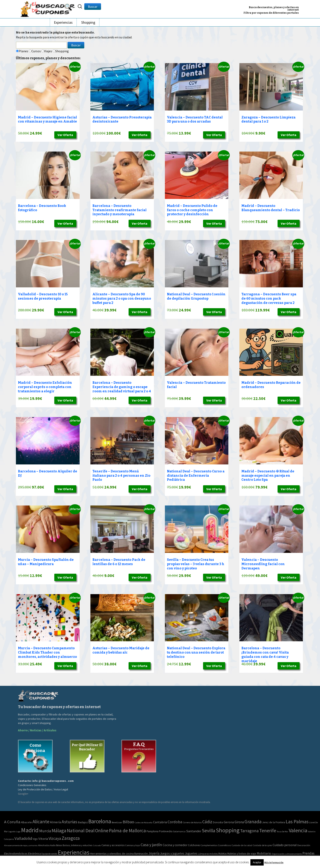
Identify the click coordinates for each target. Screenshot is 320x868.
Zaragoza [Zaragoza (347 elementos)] (71, 838)
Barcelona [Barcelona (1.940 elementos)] (100, 821)
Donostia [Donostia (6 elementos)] (218, 822)
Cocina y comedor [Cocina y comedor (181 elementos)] (175, 845)
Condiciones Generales (32, 785)
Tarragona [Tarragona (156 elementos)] (249, 831)
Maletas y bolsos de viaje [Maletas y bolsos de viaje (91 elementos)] (242, 853)
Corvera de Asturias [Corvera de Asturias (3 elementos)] (192, 822)
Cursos (36, 51)
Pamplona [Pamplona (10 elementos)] (152, 831)
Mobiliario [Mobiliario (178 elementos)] (264, 853)
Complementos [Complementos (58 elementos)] (209, 845)
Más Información (274, 862)
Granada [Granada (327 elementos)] (253, 822)
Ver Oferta (65, 135)
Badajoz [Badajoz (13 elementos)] (83, 822)
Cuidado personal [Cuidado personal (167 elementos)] (285, 845)
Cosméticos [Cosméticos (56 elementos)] (224, 845)
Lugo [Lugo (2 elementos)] (18, 832)
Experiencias (63, 22)
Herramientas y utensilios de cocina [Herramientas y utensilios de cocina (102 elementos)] (112, 853)
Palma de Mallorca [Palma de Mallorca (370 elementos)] (127, 831)
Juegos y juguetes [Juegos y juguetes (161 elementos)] (172, 853)
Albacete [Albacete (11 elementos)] (26, 822)
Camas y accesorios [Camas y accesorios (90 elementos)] (113, 845)
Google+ (23, 794)
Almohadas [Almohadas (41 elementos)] (44, 845)
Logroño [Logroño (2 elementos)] (12, 832)
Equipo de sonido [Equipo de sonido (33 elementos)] (49, 854)
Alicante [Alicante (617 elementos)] (41, 822)
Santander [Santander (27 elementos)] (194, 831)
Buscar (93, 7)
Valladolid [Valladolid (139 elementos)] (23, 838)
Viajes (48, 51)
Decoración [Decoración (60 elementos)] (304, 845)
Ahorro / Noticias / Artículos (37, 730)
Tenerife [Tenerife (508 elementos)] (268, 831)
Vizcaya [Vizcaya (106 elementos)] (55, 838)
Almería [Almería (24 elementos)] (56, 822)
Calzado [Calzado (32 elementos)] (97, 845)
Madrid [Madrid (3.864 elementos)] (30, 830)
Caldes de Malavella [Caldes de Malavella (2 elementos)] (144, 823)
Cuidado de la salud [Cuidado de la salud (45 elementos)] (242, 845)
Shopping (88, 22)
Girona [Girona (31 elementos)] (239, 822)
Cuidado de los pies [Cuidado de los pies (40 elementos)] (262, 845)
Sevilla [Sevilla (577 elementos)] (209, 831)
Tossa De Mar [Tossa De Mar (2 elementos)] (282, 832)
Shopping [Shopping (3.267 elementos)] (228, 830)
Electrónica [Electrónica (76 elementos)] (34, 854)
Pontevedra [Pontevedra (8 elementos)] (166, 831)
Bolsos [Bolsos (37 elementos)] (59, 845)
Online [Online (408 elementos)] (102, 831)
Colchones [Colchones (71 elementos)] (194, 845)
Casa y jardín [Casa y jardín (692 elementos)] (151, 845)
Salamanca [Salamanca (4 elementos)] (179, 831)
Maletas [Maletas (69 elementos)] (223, 854)
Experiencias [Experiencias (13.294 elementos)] (74, 852)
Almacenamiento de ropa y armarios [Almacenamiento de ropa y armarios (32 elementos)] (21, 845)
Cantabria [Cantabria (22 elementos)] (160, 822)
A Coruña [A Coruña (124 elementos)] (12, 822)
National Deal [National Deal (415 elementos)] (81, 831)
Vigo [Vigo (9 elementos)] (35, 839)
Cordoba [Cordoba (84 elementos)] (175, 822)
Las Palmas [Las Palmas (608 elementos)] (297, 822)
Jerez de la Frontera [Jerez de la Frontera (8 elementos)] (274, 822)
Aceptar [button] (257, 862)
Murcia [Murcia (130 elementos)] (45, 831)
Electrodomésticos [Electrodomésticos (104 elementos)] (16, 853)
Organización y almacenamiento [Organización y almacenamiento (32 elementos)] (287, 854)
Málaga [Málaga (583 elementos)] (59, 831)
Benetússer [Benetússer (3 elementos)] (117, 822)
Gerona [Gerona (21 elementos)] (229, 822)
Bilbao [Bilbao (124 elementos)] (128, 822)
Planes (23, 51)
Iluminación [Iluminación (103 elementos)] (141, 853)
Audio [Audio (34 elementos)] (53, 845)
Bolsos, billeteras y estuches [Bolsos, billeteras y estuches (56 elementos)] (77, 845)
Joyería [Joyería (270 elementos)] (154, 853)
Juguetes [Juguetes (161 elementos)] (191, 853)
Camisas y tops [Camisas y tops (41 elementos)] (133, 845)
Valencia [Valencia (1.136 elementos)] (298, 830)
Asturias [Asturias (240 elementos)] (69, 822)
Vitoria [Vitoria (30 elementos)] (43, 839)
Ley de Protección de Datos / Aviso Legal (43, 789)
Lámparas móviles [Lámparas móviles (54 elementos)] (208, 854)
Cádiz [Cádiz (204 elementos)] (207, 822)
